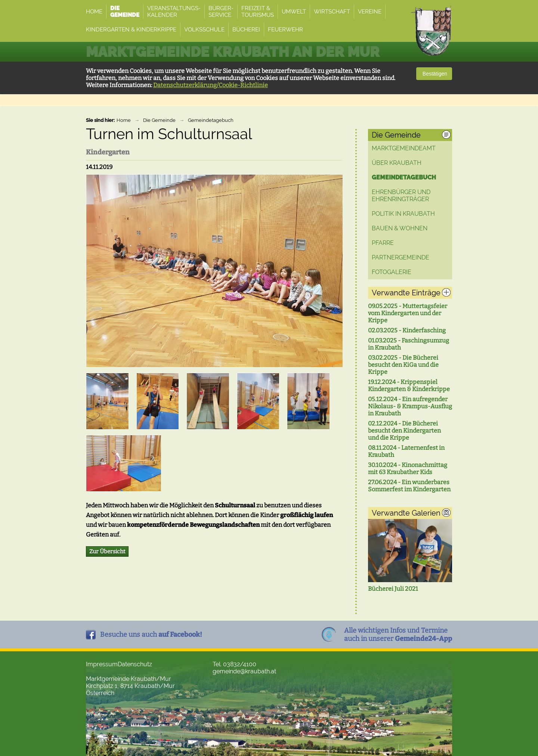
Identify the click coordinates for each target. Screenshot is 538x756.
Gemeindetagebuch (211, 120)
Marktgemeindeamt (404, 148)
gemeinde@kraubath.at (244, 671)
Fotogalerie (392, 272)
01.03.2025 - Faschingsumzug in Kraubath (409, 344)
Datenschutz (135, 664)
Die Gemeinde (159, 120)
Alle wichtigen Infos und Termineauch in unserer (398, 634)
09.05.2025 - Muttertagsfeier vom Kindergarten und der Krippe (408, 313)
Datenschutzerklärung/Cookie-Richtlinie (211, 85)
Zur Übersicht (107, 551)
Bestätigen (434, 74)
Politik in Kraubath (403, 214)
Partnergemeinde (401, 257)
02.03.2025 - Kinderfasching (407, 330)
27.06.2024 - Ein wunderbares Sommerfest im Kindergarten (409, 486)
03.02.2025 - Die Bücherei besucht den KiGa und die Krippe (403, 365)
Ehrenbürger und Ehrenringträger (401, 196)
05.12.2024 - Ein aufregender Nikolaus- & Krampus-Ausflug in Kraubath (410, 406)
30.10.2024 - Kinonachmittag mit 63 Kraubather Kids (408, 468)
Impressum (102, 664)
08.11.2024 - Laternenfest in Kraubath (406, 451)
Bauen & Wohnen (400, 228)
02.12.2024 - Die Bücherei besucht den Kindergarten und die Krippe (404, 431)
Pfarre (383, 243)
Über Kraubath (397, 163)
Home (124, 120)
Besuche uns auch (151, 634)
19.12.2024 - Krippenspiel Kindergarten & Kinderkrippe (409, 385)
